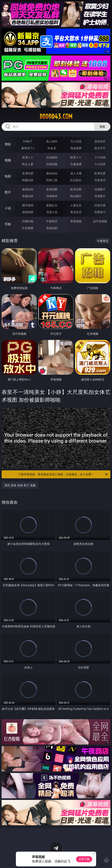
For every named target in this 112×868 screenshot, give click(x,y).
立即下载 (84, 859)
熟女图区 (76, 196)
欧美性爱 (100, 173)
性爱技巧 (100, 212)
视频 (8, 160)
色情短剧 (52, 228)
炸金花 (52, 148)
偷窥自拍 (28, 189)
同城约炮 (28, 221)
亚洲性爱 (28, 173)
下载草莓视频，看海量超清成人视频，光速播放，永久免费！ (63, 474)
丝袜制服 (52, 164)
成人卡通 (76, 173)
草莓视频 (76, 221)
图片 (8, 192)
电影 (8, 176)
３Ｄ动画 (100, 157)
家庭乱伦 (52, 205)
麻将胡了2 (28, 148)
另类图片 (100, 196)
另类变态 (100, 180)
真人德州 (52, 141)
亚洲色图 (52, 189)
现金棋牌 (76, 148)
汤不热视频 (100, 221)
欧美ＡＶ (76, 157)
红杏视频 (28, 228)
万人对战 (76, 141)
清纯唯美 (52, 196)
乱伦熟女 (76, 180)
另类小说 (52, 212)
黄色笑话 (76, 212)
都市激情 (28, 205)
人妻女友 (76, 205)
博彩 (8, 144)
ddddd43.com (56, 116)
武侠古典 (100, 205)
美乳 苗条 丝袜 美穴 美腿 (20, 485)
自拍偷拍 (52, 157)
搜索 (102, 127)
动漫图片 (100, 189)
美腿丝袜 (28, 196)
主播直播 (76, 164)
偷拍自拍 (52, 173)
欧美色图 (76, 189)
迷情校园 (28, 212)
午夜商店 (52, 221)
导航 (8, 224)
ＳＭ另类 (100, 164)
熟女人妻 (28, 164)
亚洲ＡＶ (28, 157)
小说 (8, 208)
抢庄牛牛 (100, 148)
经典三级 (52, 180)
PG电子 (28, 141)
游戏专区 (100, 141)
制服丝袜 (28, 180)
